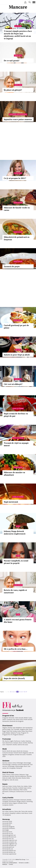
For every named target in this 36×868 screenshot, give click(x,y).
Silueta (24, 778)
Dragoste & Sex (8, 716)
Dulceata (9, 788)
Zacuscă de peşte (12, 266)
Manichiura (9, 743)
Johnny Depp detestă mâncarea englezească (15, 532)
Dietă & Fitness (8, 772)
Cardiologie (11, 766)
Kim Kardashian (28, 728)
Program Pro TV (7, 735)
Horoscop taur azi (8, 839)
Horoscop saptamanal (9, 854)
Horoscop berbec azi (9, 852)
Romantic (12, 718)
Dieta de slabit (7, 778)
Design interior (21, 801)
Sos (22, 786)
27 (23, 692)
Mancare (5, 786)
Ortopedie (12, 768)
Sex (14, 719)
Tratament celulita (11, 745)
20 (10, 692)
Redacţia (5, 864)
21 (12, 692)
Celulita (25, 743)
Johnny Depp (6, 729)
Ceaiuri (10, 763)
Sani (4, 743)
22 (14, 692)
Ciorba (14, 786)
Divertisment (7, 726)
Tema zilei (18, 56)
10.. (8, 692)
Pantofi (16, 753)
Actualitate (7, 809)
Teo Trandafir (15, 729)
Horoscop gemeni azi (9, 835)
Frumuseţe (7, 739)
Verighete (11, 755)
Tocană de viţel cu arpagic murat (16, 444)
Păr (3, 741)
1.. (6, 692)
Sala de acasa (14, 780)
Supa (4, 788)
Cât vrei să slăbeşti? (13, 384)
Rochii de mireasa (22, 751)
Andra (19, 731)
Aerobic (12, 776)
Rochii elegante (23, 753)
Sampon (16, 743)
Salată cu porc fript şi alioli (17, 355)
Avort (25, 766)
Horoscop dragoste (8, 827)
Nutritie (18, 26)
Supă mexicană (11, 502)
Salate (18, 350)
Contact (11, 864)
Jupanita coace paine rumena (18, 119)
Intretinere (6, 776)
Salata (26, 786)
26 (21, 692)
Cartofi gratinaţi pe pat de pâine (16, 327)
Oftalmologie (19, 766)
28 (25, 692)
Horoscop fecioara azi (9, 837)
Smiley (15, 731)
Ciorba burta (20, 791)
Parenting (29, 801)
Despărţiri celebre (15, 813)
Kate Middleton (17, 728)
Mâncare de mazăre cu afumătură (14, 474)
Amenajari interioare (20, 800)
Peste (19, 786)
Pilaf (21, 790)
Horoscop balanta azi (9, 850)
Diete (4, 775)
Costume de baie (8, 753)
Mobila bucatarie (8, 800)
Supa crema (27, 788)
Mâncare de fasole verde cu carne (17, 209)
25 (19, 692)
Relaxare (22, 775)
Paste (10, 786)
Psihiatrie (19, 768)
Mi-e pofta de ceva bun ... (16, 649)
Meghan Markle (7, 728)
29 (26, 692)
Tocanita (15, 788)
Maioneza (16, 790)
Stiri (18, 526)
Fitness (8, 775)
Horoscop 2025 (7, 823)
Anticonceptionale (24, 765)
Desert (11, 790)
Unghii (11, 741)
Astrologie (6, 830)
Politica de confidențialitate (10, 863)
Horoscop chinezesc (9, 828)
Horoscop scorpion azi (9, 842)
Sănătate (6, 761)
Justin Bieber (6, 733)
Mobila (29, 800)
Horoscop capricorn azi (10, 840)
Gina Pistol (29, 731)
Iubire (4, 719)
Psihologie (20, 763)
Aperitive (5, 790)
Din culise (5, 811)
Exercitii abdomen (21, 776)
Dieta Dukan (15, 775)
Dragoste (5, 718)
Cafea (30, 786)
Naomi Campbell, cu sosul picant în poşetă (16, 562)
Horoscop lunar (7, 832)
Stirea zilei (17, 811)
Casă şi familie (8, 798)
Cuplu (30, 718)
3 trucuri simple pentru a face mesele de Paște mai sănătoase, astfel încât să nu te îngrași (18, 35)
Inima (14, 763)
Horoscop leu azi (8, 849)
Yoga (27, 775)
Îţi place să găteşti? (13, 90)
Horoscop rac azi (8, 833)
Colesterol (14, 765)
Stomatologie (7, 765)
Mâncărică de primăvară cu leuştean (17, 238)
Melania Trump (16, 733)
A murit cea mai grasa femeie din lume (18, 621)
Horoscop (6, 819)
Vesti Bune (25, 813)
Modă (5, 749)
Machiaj (28, 741)
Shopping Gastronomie (18, 114)
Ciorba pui (12, 791)
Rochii (7, 741)
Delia (23, 731)
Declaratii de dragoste (17, 721)
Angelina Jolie (24, 729)
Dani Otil (9, 731)
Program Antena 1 (18, 735)
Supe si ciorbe (18, 409)
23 (16, 692)
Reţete (5, 784)
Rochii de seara (11, 751)
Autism (11, 805)
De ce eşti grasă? (12, 61)
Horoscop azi (6, 825)
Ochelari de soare (20, 755)
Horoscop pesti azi (8, 847)
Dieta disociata (17, 778)
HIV (8, 768)
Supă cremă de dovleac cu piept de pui (16, 415)
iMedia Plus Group (20, 860)
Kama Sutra (19, 719)
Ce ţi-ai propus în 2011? (15, 178)
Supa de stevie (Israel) (14, 678)
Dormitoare (12, 801)
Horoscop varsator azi (9, 845)
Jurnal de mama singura (10, 803)
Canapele (5, 801)
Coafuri (23, 741)
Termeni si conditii (24, 863)
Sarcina (5, 763)
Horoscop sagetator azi (10, 844)
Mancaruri (18, 203)
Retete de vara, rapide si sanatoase (15, 591)
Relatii (26, 718)
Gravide (20, 803)
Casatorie (10, 719)
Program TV (25, 733)
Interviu (11, 811)
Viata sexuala (19, 718)
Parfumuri (17, 741)
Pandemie (8, 815)
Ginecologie (27, 763)
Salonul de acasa (23, 745)
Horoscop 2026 (7, 821)
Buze (20, 743)
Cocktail (20, 788)
